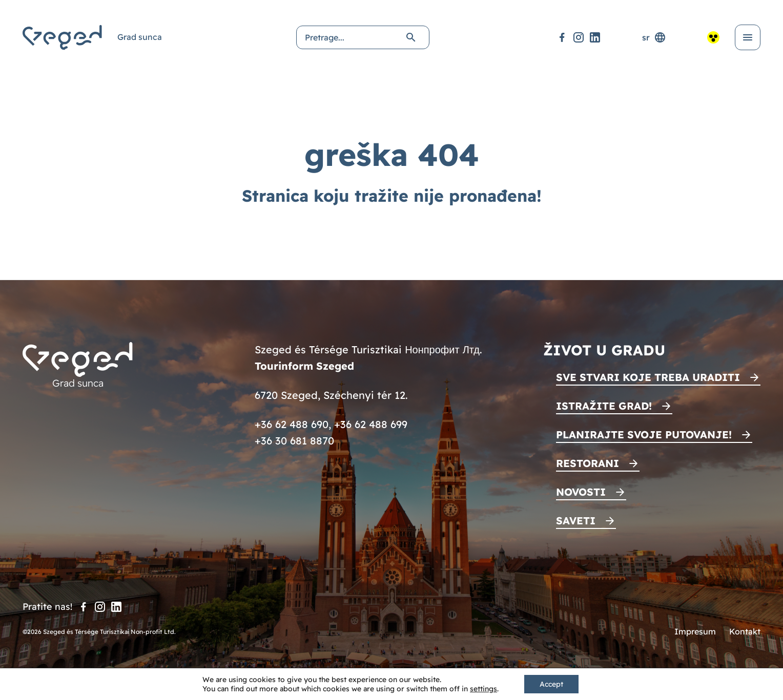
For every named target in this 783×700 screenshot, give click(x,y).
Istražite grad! (604, 406)
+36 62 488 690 (292, 424)
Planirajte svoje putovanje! (644, 434)
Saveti (576, 521)
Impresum (695, 631)
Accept (551, 684)
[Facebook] (562, 37)
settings (483, 689)
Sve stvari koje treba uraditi (648, 377)
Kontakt (745, 631)
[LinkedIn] (595, 37)
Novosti (581, 492)
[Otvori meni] (748, 37)
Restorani (588, 463)
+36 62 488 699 (371, 424)
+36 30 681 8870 (294, 441)
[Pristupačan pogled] (713, 37)
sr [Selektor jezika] (654, 37)
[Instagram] (579, 37)
